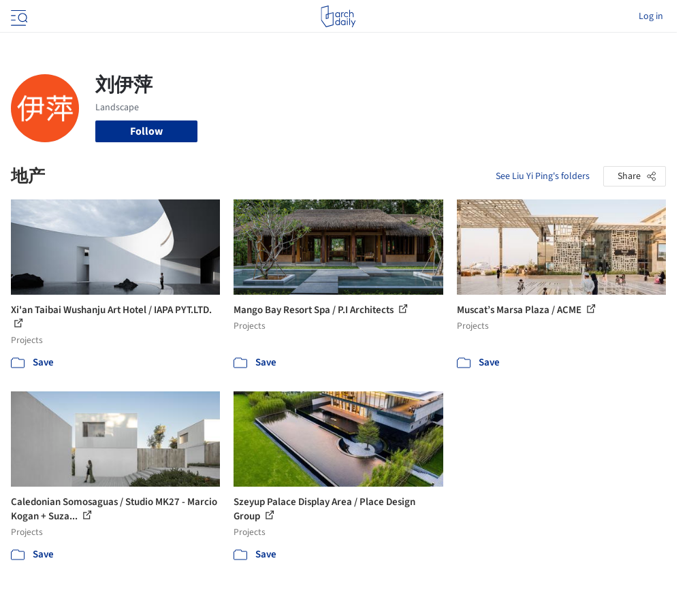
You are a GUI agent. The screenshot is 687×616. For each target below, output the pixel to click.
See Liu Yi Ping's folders (543, 176)
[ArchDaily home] (338, 16)
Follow (146, 131)
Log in (651, 16)
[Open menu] (18, 16)
